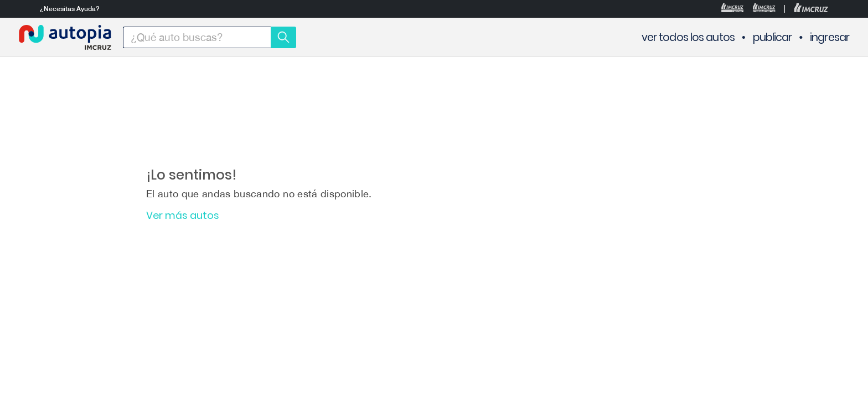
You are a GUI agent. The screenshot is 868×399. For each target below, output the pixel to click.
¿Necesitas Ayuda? (70, 9)
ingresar (830, 37)
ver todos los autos (688, 37)
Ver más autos (183, 216)
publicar (773, 37)
